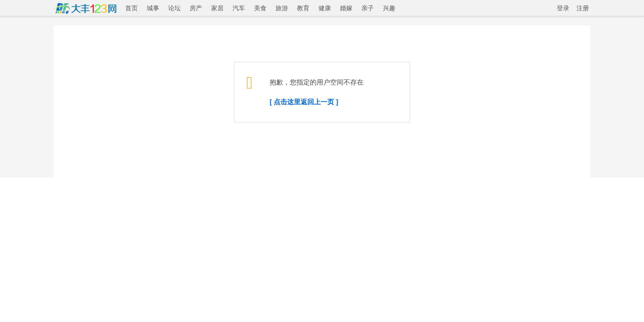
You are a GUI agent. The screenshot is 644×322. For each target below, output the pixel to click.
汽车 (239, 8)
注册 (583, 8)
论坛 (174, 8)
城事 (153, 8)
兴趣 (389, 8)
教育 (303, 8)
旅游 (282, 8)
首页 (131, 8)
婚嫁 (346, 8)
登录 (563, 8)
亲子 (368, 8)
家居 (217, 8)
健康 (325, 8)
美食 (260, 8)
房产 (196, 8)
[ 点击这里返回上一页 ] (304, 102)
